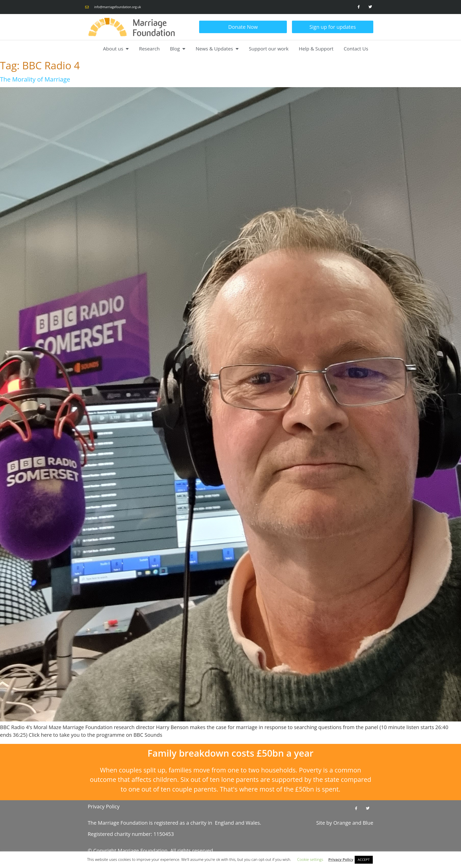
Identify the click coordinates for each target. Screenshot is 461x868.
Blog (178, 49)
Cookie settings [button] (310, 859)
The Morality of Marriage (35, 79)
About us (116, 49)
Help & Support (316, 49)
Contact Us (356, 49)
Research (149, 49)
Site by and (345, 823)
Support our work (269, 49)
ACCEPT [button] (364, 860)
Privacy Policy (104, 806)
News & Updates (217, 49)
